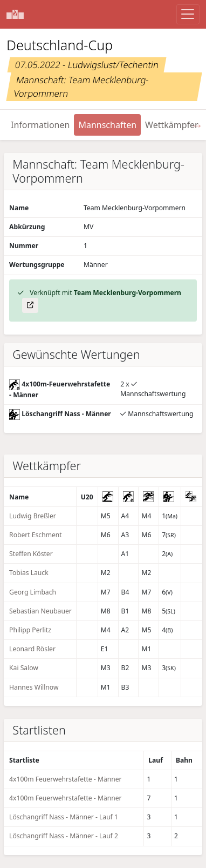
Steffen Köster (31, 554)
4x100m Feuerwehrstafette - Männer (65, 779)
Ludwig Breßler (33, 516)
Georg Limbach (33, 592)
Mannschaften (107, 125)
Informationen (40, 125)
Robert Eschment (36, 535)
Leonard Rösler (32, 649)
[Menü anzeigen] (188, 14)
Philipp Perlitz (30, 630)
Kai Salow (24, 668)
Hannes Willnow (34, 687)
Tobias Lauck (29, 573)
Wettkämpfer (172, 125)
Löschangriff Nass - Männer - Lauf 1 (64, 817)
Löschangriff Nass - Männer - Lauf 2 (64, 836)
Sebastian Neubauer (40, 611)
